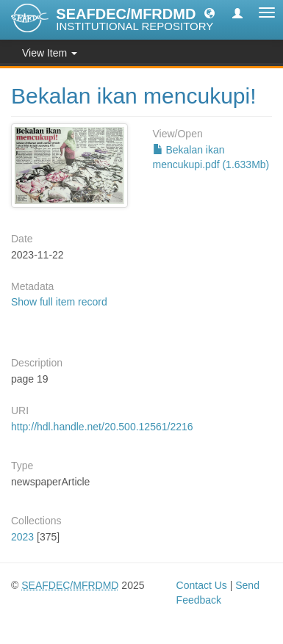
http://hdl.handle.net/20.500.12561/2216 (102, 427)
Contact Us (202, 585)
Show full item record (59, 302)
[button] (209, 12)
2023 (22, 537)
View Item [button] (50, 53)
